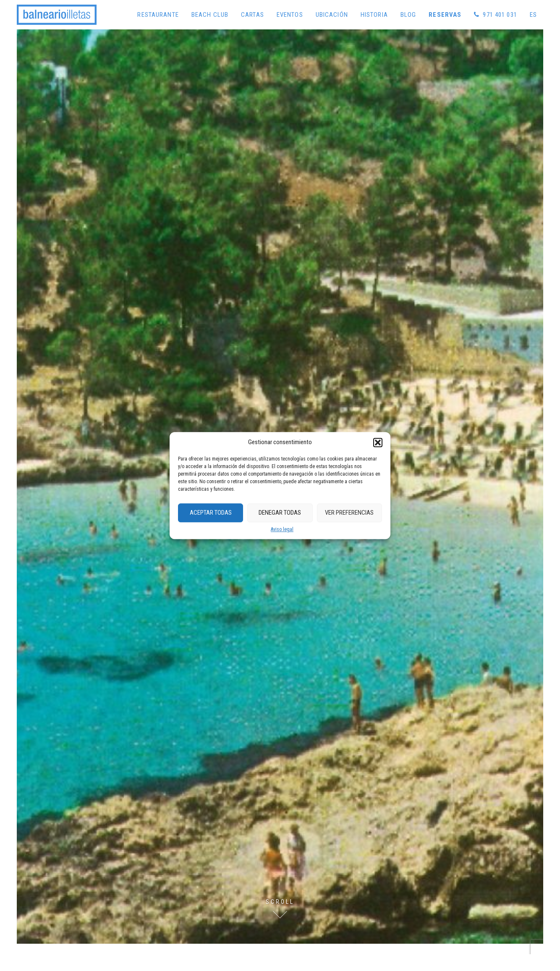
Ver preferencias (349, 513)
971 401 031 (496, 15)
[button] (378, 442)
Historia (374, 15)
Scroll (280, 902)
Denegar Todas (280, 513)
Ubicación (332, 15)
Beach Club (210, 15)
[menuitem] (533, 15)
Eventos (290, 15)
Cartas (253, 15)
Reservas (445, 15)
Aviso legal (282, 529)
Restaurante (158, 15)
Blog (408, 15)
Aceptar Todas (211, 513)
